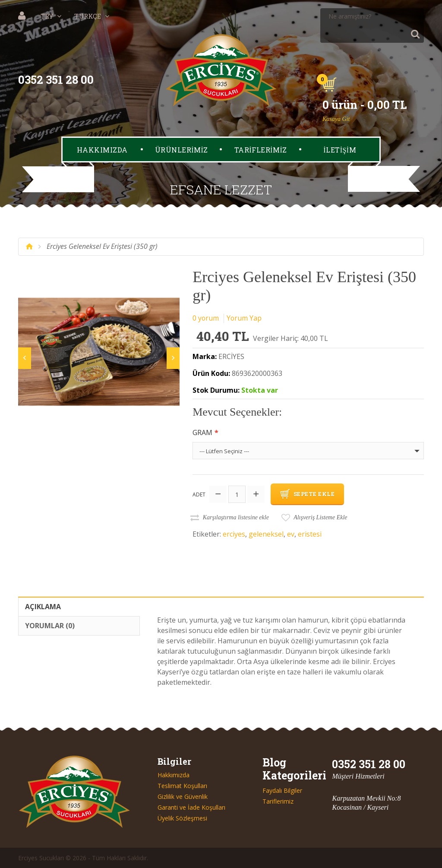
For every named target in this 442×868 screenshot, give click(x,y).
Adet (199, 494)
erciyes (234, 534)
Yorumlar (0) (50, 625)
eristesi (310, 534)
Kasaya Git (336, 102)
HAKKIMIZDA (102, 132)
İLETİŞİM (340, 132)
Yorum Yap (245, 318)
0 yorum (206, 318)
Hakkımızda (174, 775)
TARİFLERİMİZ (261, 132)
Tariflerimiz (278, 801)
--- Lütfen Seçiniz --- (224, 451)
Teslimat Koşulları (182, 785)
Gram (202, 432)
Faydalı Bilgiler (282, 790)
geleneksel (266, 534)
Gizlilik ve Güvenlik (183, 796)
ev (291, 534)
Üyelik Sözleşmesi (182, 818)
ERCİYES (231, 357)
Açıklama (43, 606)
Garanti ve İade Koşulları (191, 807)
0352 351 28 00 (56, 62)
